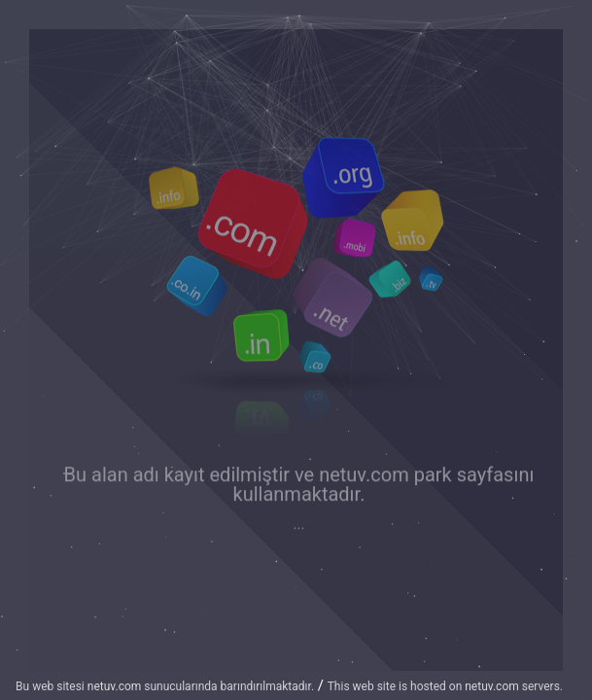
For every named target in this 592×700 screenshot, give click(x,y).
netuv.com (364, 475)
